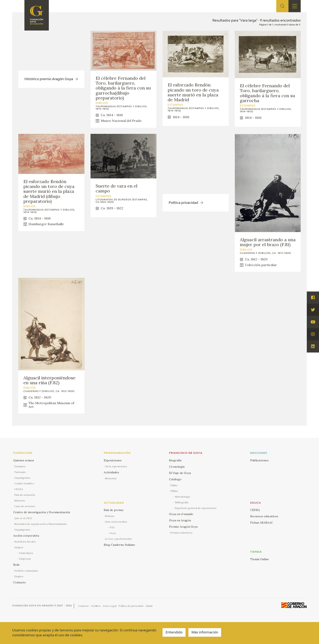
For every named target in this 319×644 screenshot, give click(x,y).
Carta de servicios (25, 506)
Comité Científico (24, 483)
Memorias (111, 478)
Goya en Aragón (180, 520)
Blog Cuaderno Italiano (119, 545)
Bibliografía (182, 502)
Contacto (20, 582)
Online (174, 485)
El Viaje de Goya (180, 473)
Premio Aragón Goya (183, 527)
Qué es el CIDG (23, 518)
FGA (112, 527)
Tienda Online (260, 559)
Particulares (26, 553)
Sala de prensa (114, 510)
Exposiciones (113, 460)
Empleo (19, 576)
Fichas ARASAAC (262, 523)
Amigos (19, 547)
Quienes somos (24, 460)
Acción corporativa (26, 536)
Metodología (182, 497)
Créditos (96, 606)
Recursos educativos (264, 516)
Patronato (20, 472)
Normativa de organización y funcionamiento (41, 524)
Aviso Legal (110, 606)
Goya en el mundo (181, 514)
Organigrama (22, 478)
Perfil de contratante (26, 571)
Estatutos (20, 466)
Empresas (25, 559)
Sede (16, 565)
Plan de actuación (25, 495)
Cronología (177, 467)
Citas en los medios (116, 522)
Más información (205, 633)
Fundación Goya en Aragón (33, 606)
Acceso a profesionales (118, 539)
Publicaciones (259, 460)
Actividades (111, 472)
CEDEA (19, 489)
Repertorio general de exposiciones (196, 508)
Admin (149, 606)
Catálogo (175, 479)
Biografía (175, 460)
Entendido (174, 633)
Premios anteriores (181, 533)
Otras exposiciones (116, 466)
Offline (174, 491)
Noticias (110, 516)
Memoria (20, 500)
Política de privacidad (131, 606)
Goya (113, 533)
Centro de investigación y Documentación (42, 512)
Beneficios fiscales (25, 542)
